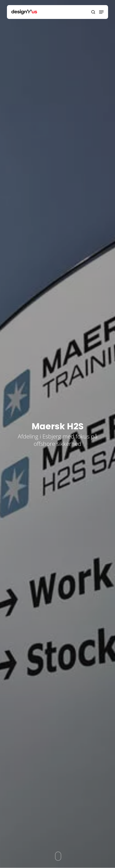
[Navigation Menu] (101, 12)
